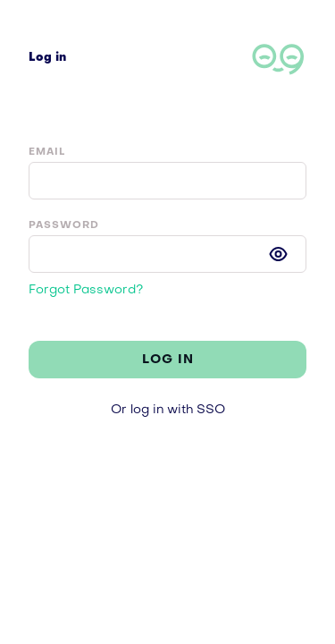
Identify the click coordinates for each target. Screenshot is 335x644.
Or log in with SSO (168, 410)
